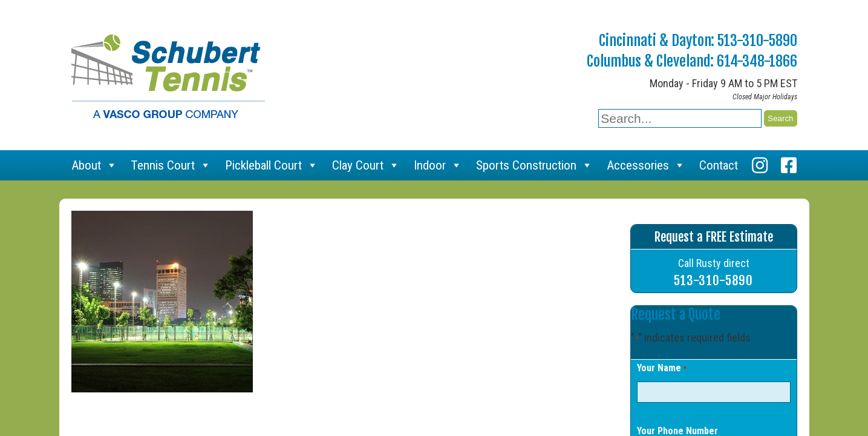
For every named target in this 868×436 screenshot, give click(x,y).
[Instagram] (760, 165)
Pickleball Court (272, 165)
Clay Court (366, 165)
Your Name (662, 369)
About (94, 165)
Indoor (438, 165)
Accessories (646, 165)
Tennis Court (171, 165)
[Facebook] (789, 165)
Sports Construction (534, 165)
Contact (719, 165)
